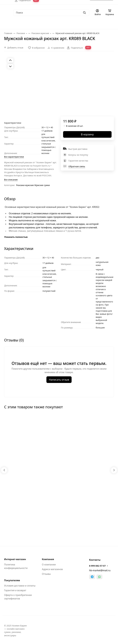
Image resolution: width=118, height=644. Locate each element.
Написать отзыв (59, 380)
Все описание (11, 180)
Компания (48, 559)
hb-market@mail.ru (100, 570)
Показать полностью (16, 237)
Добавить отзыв (15, 48)
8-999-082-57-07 (97, 566)
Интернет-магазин (15, 559)
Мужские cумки (42, 185)
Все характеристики (14, 157)
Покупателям (12, 580)
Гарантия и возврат (15, 590)
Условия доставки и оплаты (20, 586)
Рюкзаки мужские (25, 185)
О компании (49, 565)
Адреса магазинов (52, 569)
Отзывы (46, 574)
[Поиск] (51, 13)
